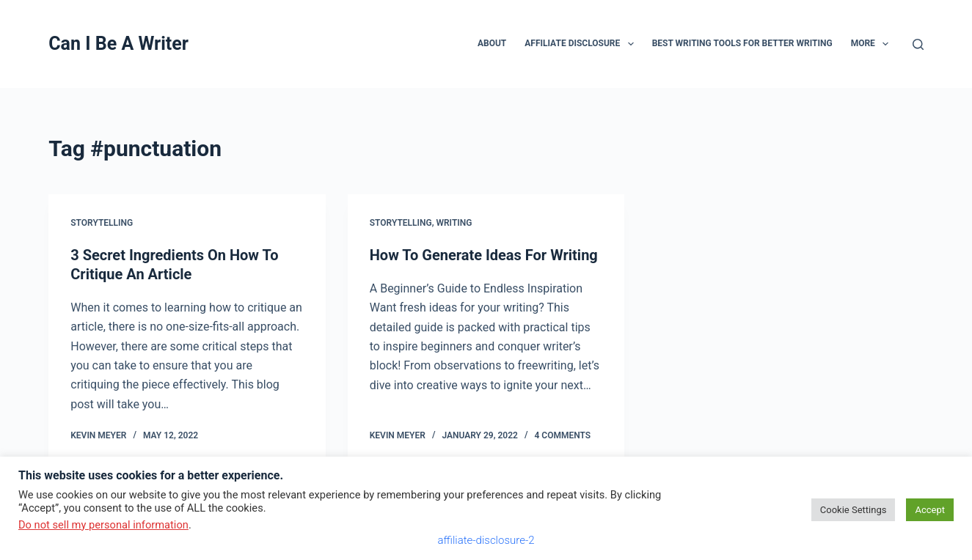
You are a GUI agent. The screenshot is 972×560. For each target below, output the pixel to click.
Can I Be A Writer (118, 44)
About (492, 43)
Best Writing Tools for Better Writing (742, 43)
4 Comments (562, 435)
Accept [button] (930, 510)
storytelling (102, 223)
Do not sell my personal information (103, 525)
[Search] (918, 44)
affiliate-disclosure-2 (486, 540)
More (873, 44)
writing (454, 223)
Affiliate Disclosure (582, 44)
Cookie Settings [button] (854, 510)
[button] (631, 44)
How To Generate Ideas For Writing (484, 255)
